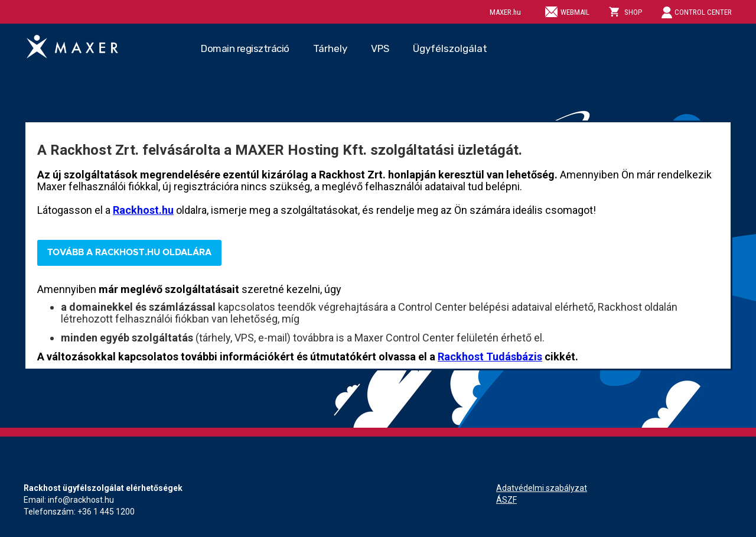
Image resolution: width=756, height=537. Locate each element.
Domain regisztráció (245, 48)
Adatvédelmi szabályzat (542, 488)
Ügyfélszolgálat (450, 48)
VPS (380, 48)
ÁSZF (506, 500)
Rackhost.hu (143, 210)
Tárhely (330, 48)
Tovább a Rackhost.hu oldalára (129, 253)
